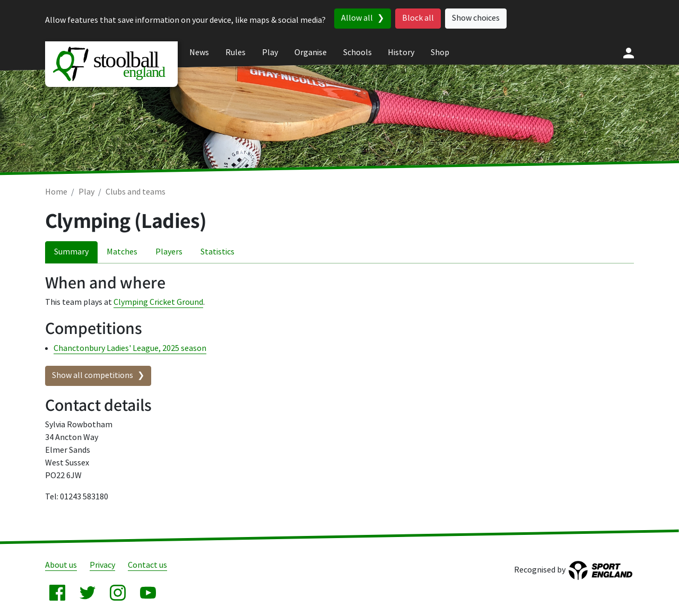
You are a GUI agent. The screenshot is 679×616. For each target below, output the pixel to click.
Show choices (476, 18)
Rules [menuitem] (236, 53)
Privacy (102, 565)
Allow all (357, 18)
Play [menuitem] (270, 53)
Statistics (217, 252)
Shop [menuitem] (440, 53)
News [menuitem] (199, 53)
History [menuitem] (401, 53)
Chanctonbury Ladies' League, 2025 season (130, 349)
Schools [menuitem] (358, 53)
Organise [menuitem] (311, 53)
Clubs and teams (136, 192)
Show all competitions (93, 376)
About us (61, 565)
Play (86, 192)
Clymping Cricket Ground (158, 302)
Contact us (147, 565)
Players (169, 252)
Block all (418, 18)
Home (56, 192)
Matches (122, 252)
